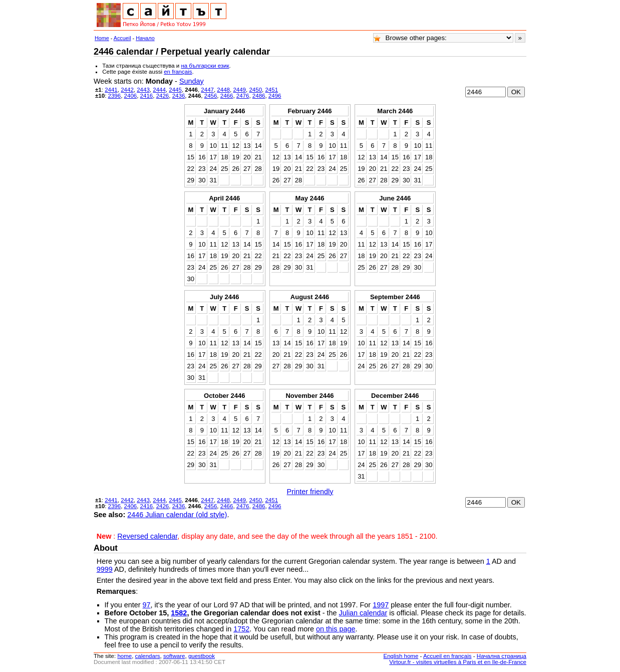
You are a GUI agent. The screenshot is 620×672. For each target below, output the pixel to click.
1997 (381, 605)
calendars (148, 656)
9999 (105, 569)
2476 (243, 96)
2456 (211, 96)
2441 (111, 90)
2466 (227, 96)
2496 (275, 96)
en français (178, 72)
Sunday (192, 81)
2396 (115, 96)
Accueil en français (447, 656)
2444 (159, 90)
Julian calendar (363, 613)
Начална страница (502, 656)
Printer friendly (310, 492)
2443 (143, 90)
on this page (336, 629)
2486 (259, 96)
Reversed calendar (147, 536)
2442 (127, 90)
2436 (179, 96)
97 (147, 605)
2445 (175, 90)
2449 (239, 90)
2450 (255, 90)
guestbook (202, 656)
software (174, 656)
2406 (131, 96)
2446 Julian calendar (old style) (177, 515)
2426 (163, 96)
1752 (241, 629)
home (124, 656)
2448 (223, 90)
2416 (147, 96)
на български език (205, 66)
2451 (271, 90)
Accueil (122, 38)
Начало (145, 38)
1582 (179, 613)
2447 (207, 90)
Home (102, 38)
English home (401, 656)
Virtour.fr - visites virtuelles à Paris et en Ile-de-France (458, 662)
